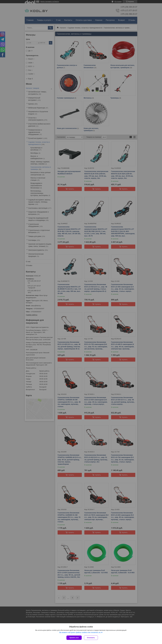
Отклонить (91, 638)
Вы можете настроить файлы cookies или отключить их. (80, 632)
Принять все (74, 638)
